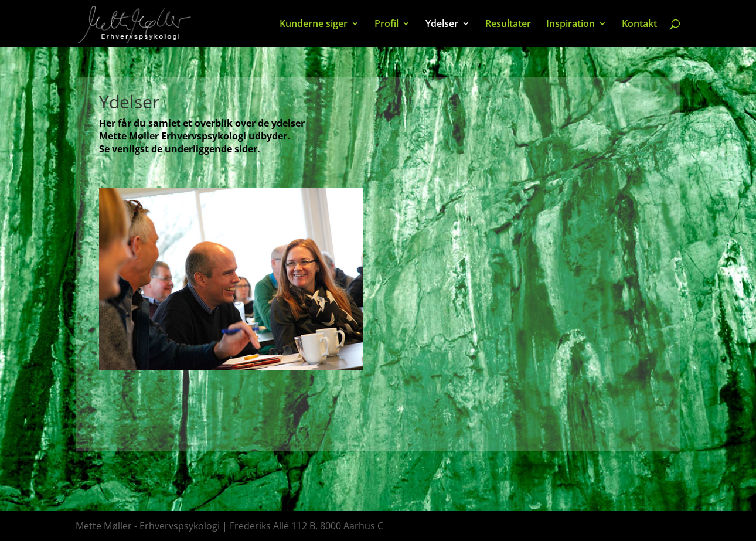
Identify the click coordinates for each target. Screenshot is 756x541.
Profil (386, 25)
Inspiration (571, 25)
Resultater (508, 25)
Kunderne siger (314, 25)
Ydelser (442, 25)
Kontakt (639, 25)
